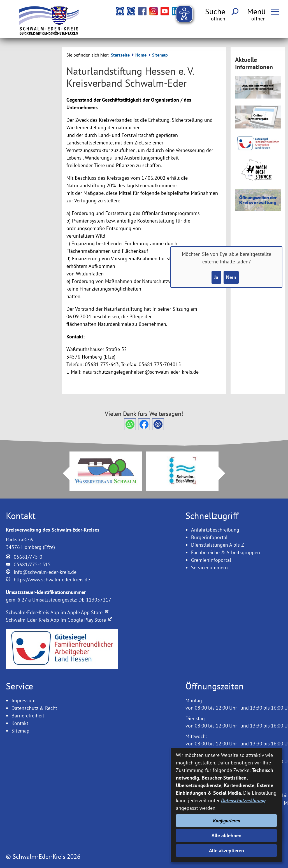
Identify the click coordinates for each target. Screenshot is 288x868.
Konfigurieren (227, 821)
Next (225, 473)
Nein (231, 277)
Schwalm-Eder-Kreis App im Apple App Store (57, 612)
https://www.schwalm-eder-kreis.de (52, 580)
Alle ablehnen (227, 835)
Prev (63, 473)
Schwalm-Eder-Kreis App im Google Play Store (59, 620)
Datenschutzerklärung (243, 800)
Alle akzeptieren (227, 851)
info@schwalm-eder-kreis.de (45, 572)
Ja (216, 277)
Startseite (120, 55)
